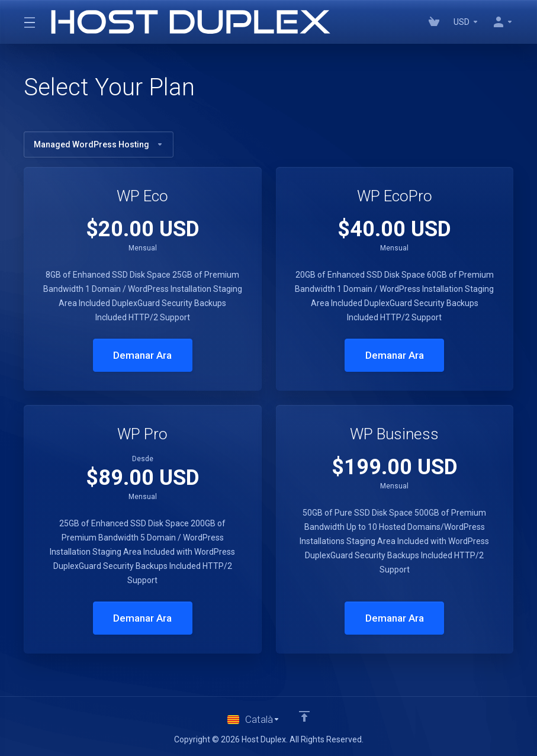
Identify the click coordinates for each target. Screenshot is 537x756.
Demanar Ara (142, 355)
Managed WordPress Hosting (99, 144)
